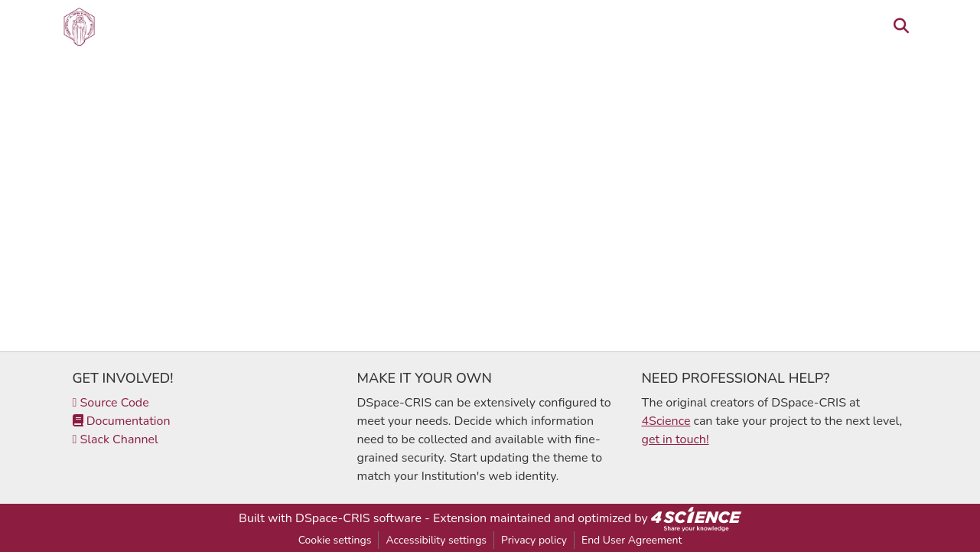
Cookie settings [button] (335, 540)
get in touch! (676, 439)
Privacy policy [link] (534, 540)
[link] (696, 518)
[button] (79, 27)
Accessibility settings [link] (436, 540)
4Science (666, 421)
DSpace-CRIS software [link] (358, 518)
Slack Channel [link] (116, 439)
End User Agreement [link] (632, 540)
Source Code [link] (111, 403)
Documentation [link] (122, 421)
